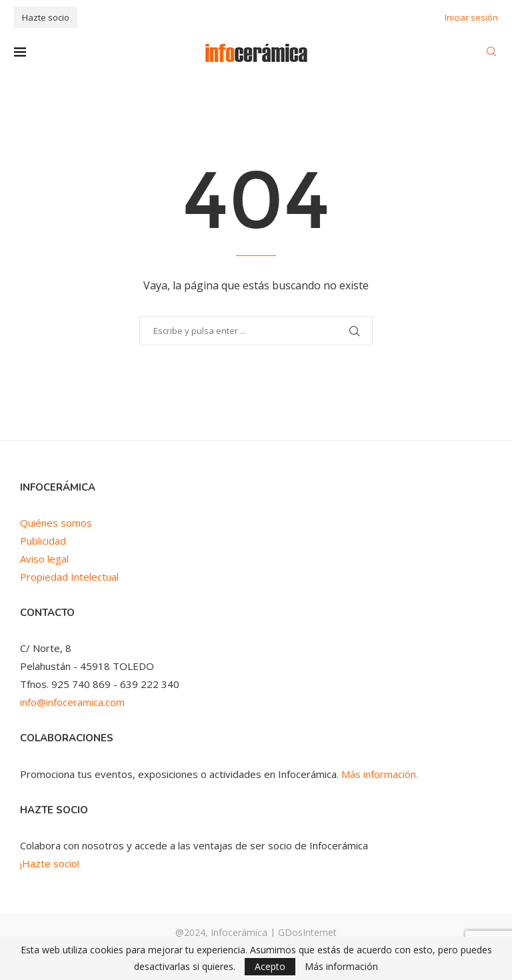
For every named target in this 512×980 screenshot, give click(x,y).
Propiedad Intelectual (69, 577)
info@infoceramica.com (72, 702)
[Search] (491, 53)
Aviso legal (44, 559)
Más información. (380, 774)
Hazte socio (46, 17)
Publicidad (43, 541)
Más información (341, 967)
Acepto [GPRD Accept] (270, 966)
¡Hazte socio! (50, 863)
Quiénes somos (56, 523)
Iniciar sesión (471, 17)
